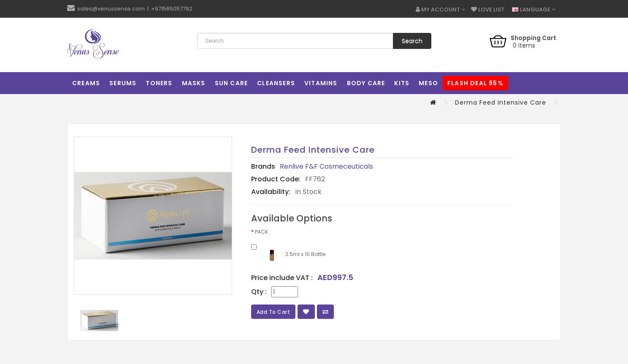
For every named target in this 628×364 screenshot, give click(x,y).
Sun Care (231, 83)
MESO (428, 83)
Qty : (259, 292)
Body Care (366, 83)
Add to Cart (273, 312)
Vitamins (321, 83)
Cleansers (276, 83)
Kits (402, 83)
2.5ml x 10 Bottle (288, 255)
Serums (123, 83)
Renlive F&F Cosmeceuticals (326, 166)
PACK (261, 232)
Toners (159, 83)
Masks (194, 83)
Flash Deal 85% (475, 83)
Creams (86, 83)
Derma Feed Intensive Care (501, 102)
